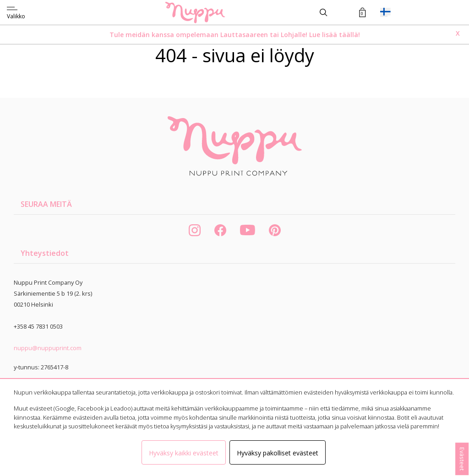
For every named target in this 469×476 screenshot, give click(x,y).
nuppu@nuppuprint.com (48, 348)
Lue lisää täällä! (335, 35)
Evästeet (462, 459)
